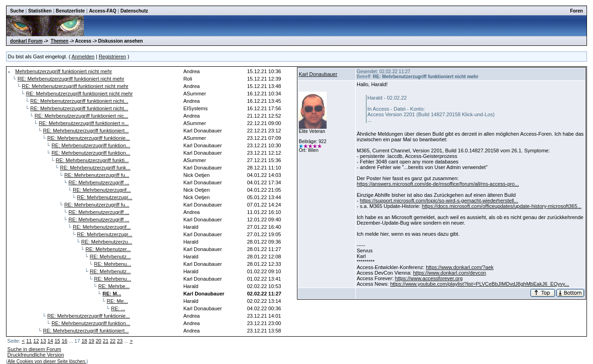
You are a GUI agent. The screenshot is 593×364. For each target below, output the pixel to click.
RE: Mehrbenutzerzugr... (104, 197)
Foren (576, 11)
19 (91, 341)
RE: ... (118, 308)
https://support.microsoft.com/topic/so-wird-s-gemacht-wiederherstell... (439, 201)
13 (43, 341)
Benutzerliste (70, 11)
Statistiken (40, 11)
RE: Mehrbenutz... (110, 257)
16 (64, 341)
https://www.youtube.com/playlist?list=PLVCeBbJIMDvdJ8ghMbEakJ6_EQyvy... (479, 284)
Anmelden (83, 56)
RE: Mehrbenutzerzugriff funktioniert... (86, 131)
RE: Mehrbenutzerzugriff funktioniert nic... (82, 116)
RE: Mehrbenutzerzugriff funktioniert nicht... (79, 101)
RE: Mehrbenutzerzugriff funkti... (92, 160)
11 (29, 341)
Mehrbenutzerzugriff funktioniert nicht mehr (64, 71)
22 (113, 341)
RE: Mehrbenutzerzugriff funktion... (91, 145)
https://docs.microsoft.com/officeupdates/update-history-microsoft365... (502, 206)
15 (57, 341)
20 (99, 341)
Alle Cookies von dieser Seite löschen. (47, 361)
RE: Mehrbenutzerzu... (107, 242)
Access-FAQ (103, 11)
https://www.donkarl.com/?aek (460, 267)
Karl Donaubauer (318, 74)
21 (106, 341)
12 (36, 341)
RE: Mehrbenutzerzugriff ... (99, 182)
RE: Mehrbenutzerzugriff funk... (95, 168)
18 (84, 341)
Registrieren (112, 56)
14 (50, 341)
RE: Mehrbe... (114, 286)
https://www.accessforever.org (429, 278)
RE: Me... (117, 301)
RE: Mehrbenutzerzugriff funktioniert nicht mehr (71, 79)
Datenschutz (134, 11)
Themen (59, 41)
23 (120, 341)
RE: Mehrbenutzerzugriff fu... (97, 175)
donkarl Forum (26, 41)
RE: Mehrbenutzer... (108, 249)
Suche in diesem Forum (34, 349)
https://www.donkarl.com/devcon (449, 273)
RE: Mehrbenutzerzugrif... (102, 190)
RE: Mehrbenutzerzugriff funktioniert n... (84, 123)
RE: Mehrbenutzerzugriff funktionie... (88, 138)
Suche (17, 11)
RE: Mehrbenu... (113, 264)
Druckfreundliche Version (36, 355)
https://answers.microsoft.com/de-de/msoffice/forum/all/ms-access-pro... (438, 184)
